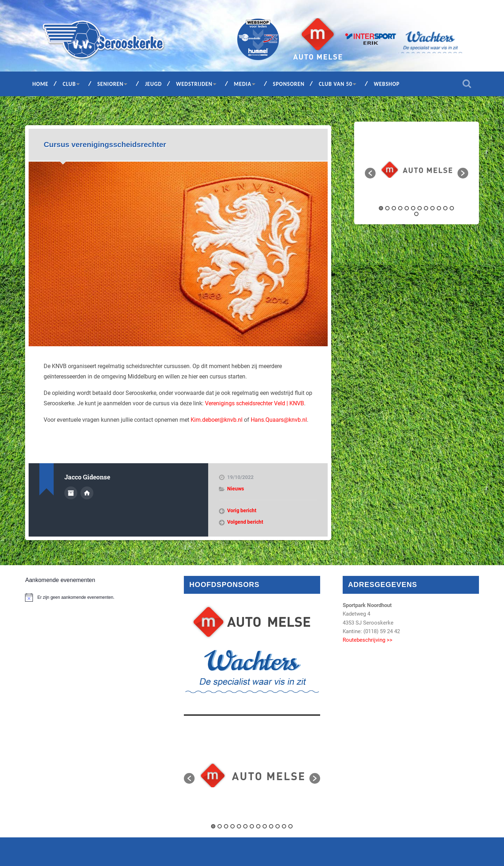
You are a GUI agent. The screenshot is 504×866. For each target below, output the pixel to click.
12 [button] (452, 208)
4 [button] (400, 208)
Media (243, 84)
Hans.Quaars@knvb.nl (279, 420)
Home (40, 84)
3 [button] (394, 208)
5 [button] (407, 208)
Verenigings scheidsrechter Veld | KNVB (255, 403)
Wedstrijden (194, 84)
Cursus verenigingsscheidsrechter (105, 144)
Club (69, 84)
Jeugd (153, 84)
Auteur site (87, 493)
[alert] (93, 597)
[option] (417, 169)
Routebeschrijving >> (368, 640)
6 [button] (413, 208)
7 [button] (420, 208)
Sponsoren (289, 84)
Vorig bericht (242, 510)
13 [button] (416, 214)
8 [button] (426, 208)
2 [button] (387, 208)
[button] (370, 173)
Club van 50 (336, 84)
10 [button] (439, 208)
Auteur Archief (71, 493)
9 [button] (432, 208)
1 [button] (381, 208)
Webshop (387, 84)
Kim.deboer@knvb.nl (217, 420)
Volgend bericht (245, 522)
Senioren (110, 84)
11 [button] (445, 208)
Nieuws (236, 489)
